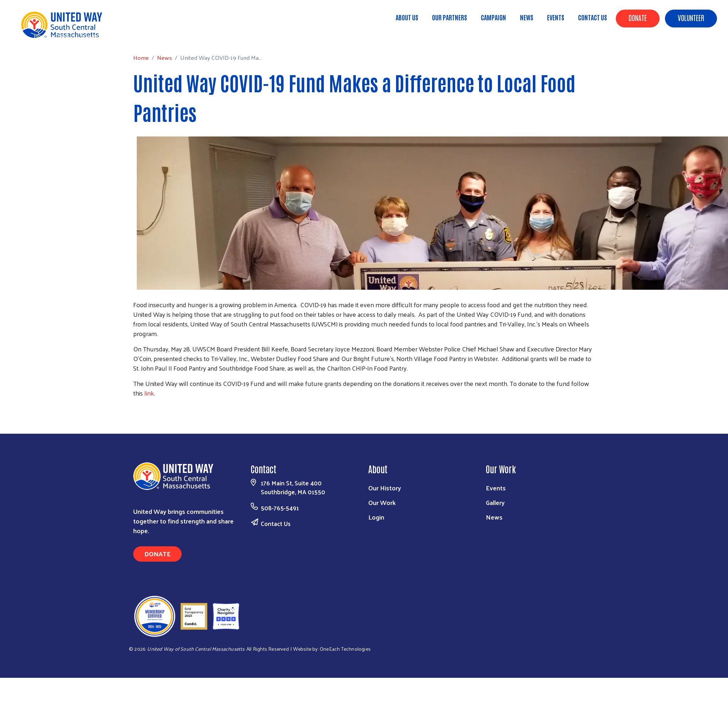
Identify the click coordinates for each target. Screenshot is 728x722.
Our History (385, 488)
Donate (638, 17)
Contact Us (592, 17)
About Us (407, 17)
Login (376, 517)
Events (556, 17)
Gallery (495, 502)
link (149, 393)
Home (42, 36)
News (527, 17)
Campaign (493, 17)
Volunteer (691, 17)
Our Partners (449, 17)
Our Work (382, 502)
